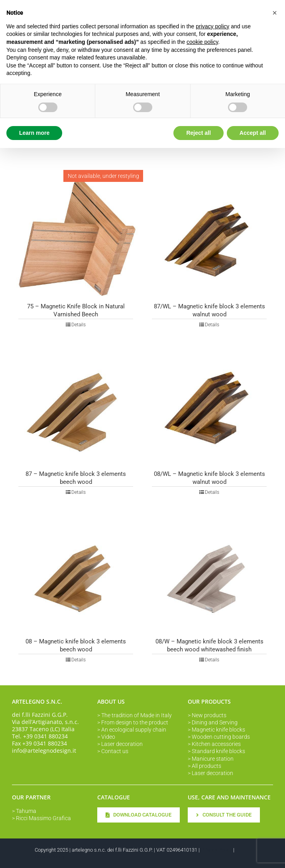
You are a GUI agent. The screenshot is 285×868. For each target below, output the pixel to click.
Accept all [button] (253, 133)
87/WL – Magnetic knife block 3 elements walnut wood (209, 310)
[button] (275, 13)
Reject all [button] (198, 133)
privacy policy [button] (212, 26)
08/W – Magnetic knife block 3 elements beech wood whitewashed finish (209, 645)
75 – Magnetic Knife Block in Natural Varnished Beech (76, 310)
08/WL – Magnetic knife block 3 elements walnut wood (209, 478)
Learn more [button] (34, 133)
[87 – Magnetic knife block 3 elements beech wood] (76, 405)
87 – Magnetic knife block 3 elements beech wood (76, 478)
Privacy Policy (216, 850)
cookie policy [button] (202, 42)
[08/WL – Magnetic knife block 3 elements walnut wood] (209, 405)
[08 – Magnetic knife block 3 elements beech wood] (76, 572)
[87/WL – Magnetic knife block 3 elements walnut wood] (209, 237)
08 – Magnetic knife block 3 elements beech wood (76, 645)
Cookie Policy (50, 857)
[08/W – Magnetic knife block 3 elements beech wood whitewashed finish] (209, 572)
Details (79, 325)
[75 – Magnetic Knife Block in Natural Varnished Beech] (76, 237)
